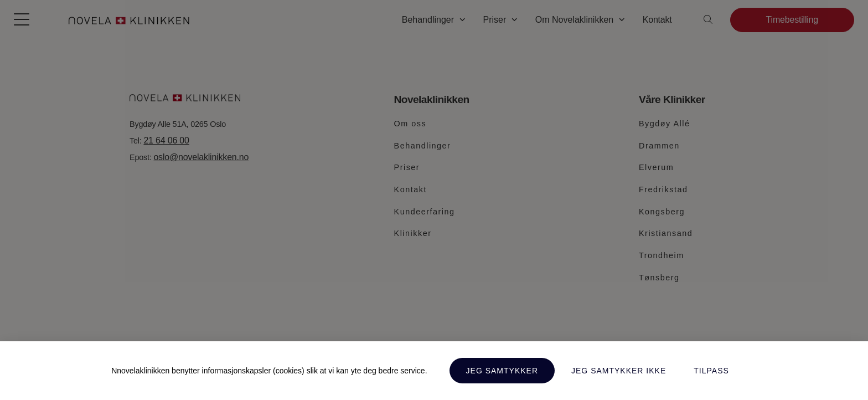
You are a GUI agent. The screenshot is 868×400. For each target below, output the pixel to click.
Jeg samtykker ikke (619, 371)
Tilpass (711, 371)
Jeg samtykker (502, 371)
